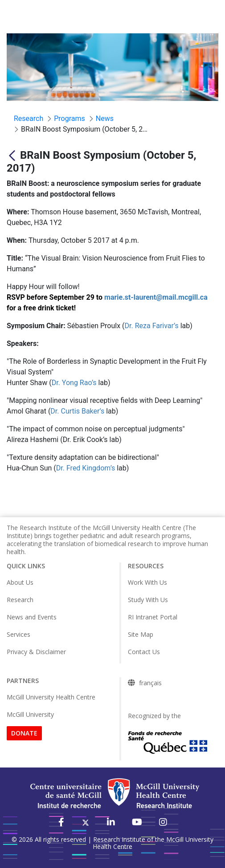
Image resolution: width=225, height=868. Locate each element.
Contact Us (144, 652)
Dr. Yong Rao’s (74, 383)
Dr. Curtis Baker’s (77, 411)
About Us (20, 582)
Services (18, 634)
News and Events (32, 617)
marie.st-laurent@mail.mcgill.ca (156, 297)
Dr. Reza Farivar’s (152, 326)
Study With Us (148, 600)
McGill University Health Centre (51, 697)
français (150, 683)
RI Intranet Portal (153, 617)
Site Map (141, 634)
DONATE (24, 733)
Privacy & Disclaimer (36, 652)
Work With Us (147, 582)
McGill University (30, 714)
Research (20, 600)
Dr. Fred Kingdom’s (86, 468)
